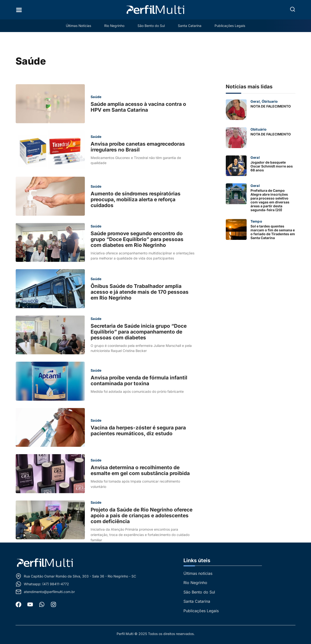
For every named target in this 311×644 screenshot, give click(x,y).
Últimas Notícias (77, 26)
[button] (293, 9)
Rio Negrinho (114, 26)
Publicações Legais (231, 26)
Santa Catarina (190, 26)
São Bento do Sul (151, 26)
